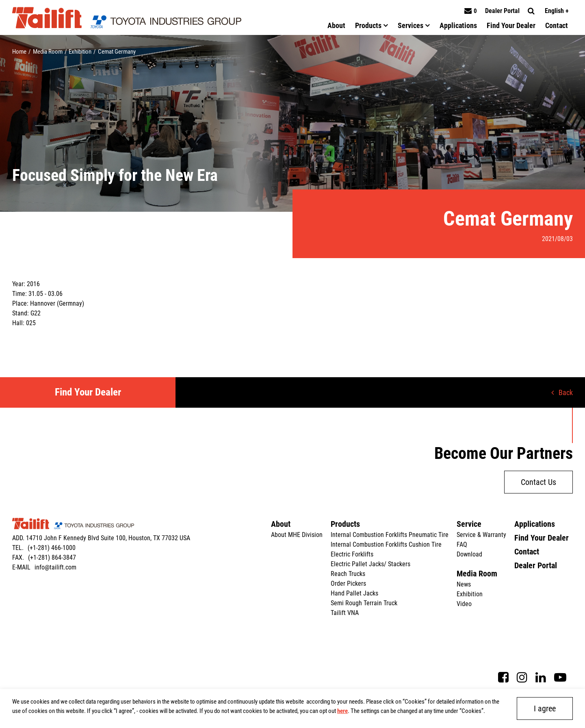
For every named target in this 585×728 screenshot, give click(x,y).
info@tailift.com (55, 567)
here (342, 711)
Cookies (415, 702)
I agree (545, 708)
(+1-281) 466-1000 (52, 548)
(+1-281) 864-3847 (52, 557)
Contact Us (538, 482)
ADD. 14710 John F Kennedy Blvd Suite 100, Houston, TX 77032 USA (101, 538)
